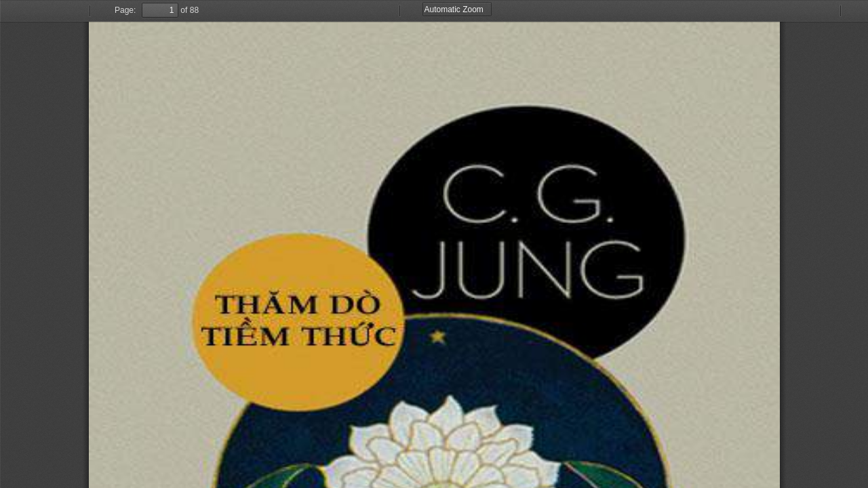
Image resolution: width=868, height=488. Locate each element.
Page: (125, 10)
